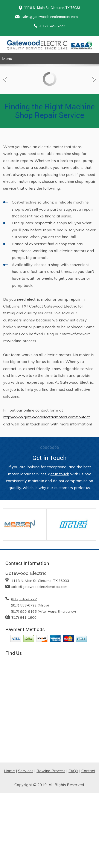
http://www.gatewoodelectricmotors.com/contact (46, 417)
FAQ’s (73, 771)
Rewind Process (51, 771)
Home (9, 771)
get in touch (59, 474)
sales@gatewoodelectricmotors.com (50, 17)
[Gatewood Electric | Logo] (49, 45)
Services (26, 771)
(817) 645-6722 (52, 26)
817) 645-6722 (24, 599)
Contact (88, 771)
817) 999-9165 (24, 611)
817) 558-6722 (24, 605)
